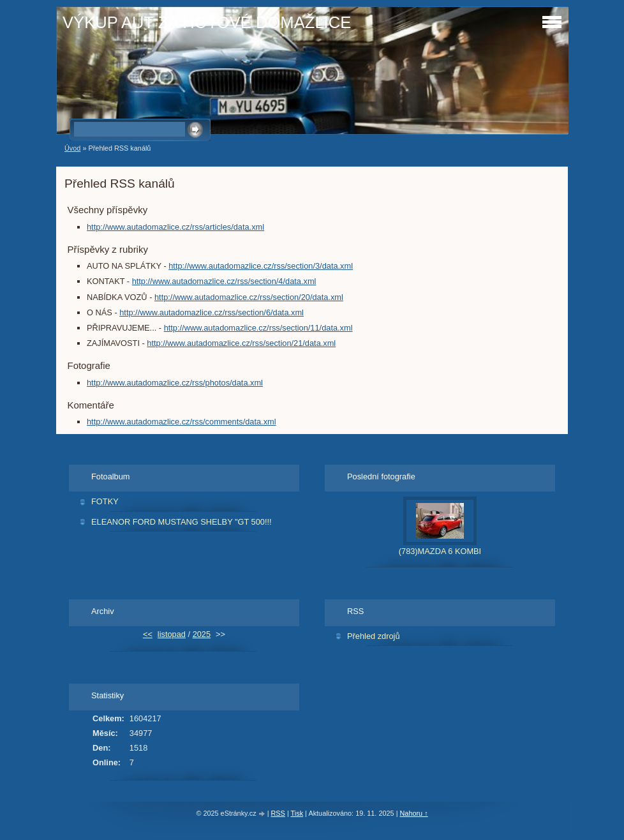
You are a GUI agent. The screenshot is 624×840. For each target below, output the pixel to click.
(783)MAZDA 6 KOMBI (440, 551)
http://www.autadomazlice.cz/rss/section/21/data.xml (241, 343)
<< (148, 634)
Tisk (297, 813)
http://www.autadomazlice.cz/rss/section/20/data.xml (249, 297)
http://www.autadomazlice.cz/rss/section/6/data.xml (212, 312)
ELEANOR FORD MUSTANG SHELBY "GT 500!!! (182, 522)
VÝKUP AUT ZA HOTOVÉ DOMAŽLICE (207, 22)
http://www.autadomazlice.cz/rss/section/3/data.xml (261, 266)
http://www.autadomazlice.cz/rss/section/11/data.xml (258, 328)
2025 (202, 634)
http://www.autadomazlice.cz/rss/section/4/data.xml (224, 281)
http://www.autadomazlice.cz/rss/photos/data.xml (175, 383)
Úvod (72, 148)
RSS (278, 813)
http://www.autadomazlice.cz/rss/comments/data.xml (182, 422)
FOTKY (105, 501)
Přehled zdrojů (374, 636)
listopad (172, 634)
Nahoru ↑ (413, 813)
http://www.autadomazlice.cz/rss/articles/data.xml (175, 227)
